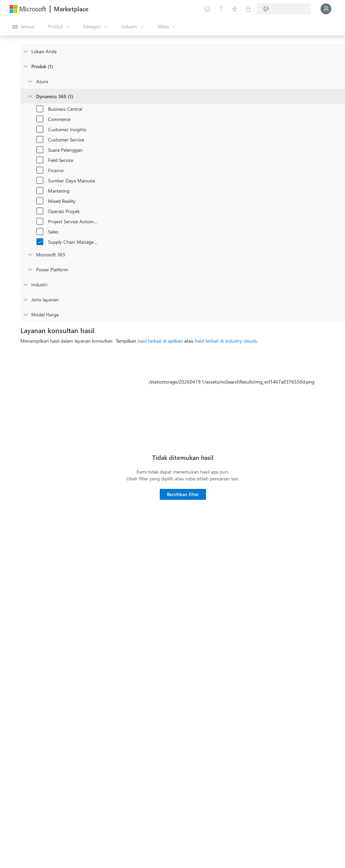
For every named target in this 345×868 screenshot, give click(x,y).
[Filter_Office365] (30, 254)
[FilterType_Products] (25, 66)
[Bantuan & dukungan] (221, 9)
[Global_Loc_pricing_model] (25, 314)
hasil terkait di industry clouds (226, 341)
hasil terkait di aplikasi (160, 341)
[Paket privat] (248, 9)
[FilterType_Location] (25, 51)
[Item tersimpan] (235, 9)
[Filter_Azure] (30, 81)
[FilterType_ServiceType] (25, 299)
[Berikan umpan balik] (207, 9)
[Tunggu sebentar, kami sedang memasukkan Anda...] (326, 9)
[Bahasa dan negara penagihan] (284, 9)
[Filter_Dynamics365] (30, 96)
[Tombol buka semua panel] (23, 27)
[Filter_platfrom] (30, 269)
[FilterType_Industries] (25, 284)
